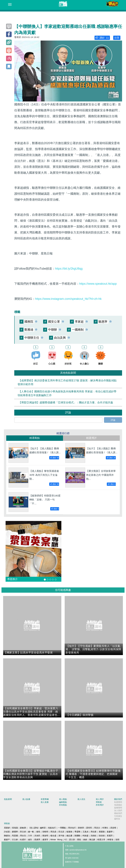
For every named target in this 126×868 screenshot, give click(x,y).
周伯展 (94, 832)
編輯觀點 (63, 802)
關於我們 (118, 799)
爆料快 (117, 819)
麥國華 (15, 832)
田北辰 (61, 832)
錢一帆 (31, 832)
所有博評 (100, 805)
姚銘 (85, 840)
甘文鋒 (15, 840)
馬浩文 (97, 828)
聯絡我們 (118, 813)
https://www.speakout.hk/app (98, 284)
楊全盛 (53, 836)
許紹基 (7, 832)
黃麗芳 (110, 836)
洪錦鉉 (94, 836)
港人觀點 (63, 799)
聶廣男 (37, 840)
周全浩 (23, 836)
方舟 (30, 836)
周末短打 (72, 828)
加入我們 (118, 811)
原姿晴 (113, 828)
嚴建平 (7, 840)
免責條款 (118, 805)
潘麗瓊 (102, 832)
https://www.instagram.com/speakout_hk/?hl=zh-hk (68, 299)
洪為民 (37, 836)
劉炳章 (81, 828)
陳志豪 (92, 840)
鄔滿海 (69, 832)
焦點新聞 (8, 799)
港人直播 (45, 802)
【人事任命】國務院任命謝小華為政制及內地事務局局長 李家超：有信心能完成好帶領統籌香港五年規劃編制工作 (67, 393)
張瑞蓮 (15, 828)
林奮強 (110, 840)
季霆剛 (77, 832)
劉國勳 (77, 836)
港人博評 (100, 799)
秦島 (38, 832)
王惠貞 (85, 832)
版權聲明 (118, 808)
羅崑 (79, 840)
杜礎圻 (23, 840)
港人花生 (81, 799)
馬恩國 (15, 836)
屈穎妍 (7, 828)
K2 (66, 840)
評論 (113, 420)
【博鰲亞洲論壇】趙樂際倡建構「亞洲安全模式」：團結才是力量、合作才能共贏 (66, 402)
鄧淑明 (45, 836)
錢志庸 (69, 836)
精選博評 (91, 438)
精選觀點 (35, 438)
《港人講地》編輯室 (37, 828)
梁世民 (89, 828)
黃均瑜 (61, 836)
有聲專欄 (45, 799)
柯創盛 (85, 836)
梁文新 (72, 840)
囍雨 (117, 840)
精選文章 (101, 840)
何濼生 (105, 828)
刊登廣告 (118, 816)
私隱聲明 (118, 802)
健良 (30, 840)
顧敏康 (23, 828)
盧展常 (45, 840)
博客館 (99, 802)
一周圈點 (62, 828)
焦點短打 (52, 828)
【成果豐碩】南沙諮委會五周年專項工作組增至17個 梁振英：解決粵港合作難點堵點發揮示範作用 (67, 383)
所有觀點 (63, 805)
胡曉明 (45, 832)
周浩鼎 (53, 832)
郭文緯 (23, 832)
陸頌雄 (102, 836)
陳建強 (7, 836)
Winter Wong (56, 840)
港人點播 (26, 799)
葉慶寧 (110, 832)
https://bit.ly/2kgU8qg (69, 269)
